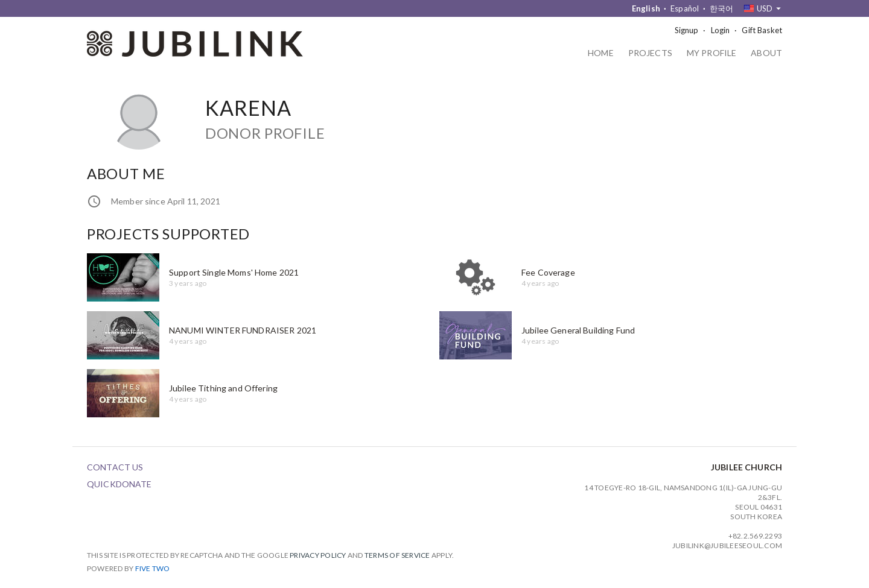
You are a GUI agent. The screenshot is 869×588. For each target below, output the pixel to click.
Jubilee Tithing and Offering (223, 388)
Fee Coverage (548, 272)
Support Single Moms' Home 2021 (234, 272)
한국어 (722, 8)
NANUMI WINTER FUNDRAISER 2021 (243, 330)
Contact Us (115, 467)
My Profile (711, 53)
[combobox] (763, 8)
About (766, 53)
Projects (650, 53)
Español (685, 8)
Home (601, 53)
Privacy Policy (318, 555)
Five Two (153, 568)
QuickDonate (119, 484)
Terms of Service (397, 555)
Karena (248, 108)
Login (721, 30)
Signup (687, 30)
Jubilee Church (746, 467)
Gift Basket (762, 30)
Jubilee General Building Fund (578, 330)
